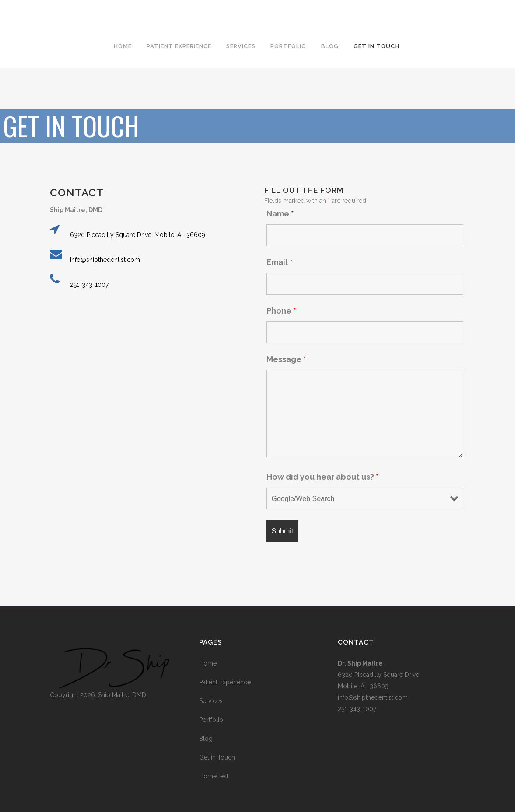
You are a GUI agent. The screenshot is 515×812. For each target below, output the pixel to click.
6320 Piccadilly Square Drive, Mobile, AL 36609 (138, 235)
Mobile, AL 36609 (363, 686)
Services (211, 701)
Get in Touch (217, 757)
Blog (206, 739)
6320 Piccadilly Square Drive (378, 675)
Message (286, 359)
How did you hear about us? (323, 477)
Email (280, 262)
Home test (214, 776)
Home (208, 663)
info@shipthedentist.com (105, 260)
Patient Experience (225, 682)
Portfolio (211, 720)
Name (280, 214)
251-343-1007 (89, 285)
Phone (281, 311)
